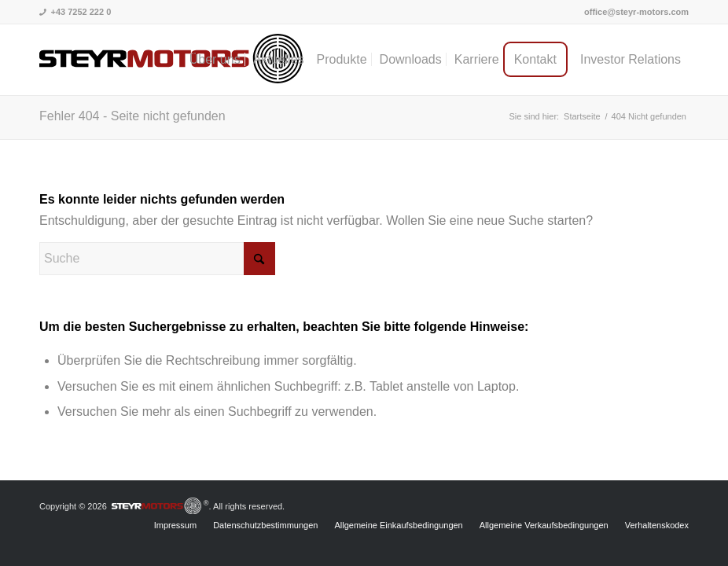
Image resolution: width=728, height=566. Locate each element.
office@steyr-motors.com (636, 12)
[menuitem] (632, 12)
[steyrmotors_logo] (171, 60)
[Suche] (157, 259)
